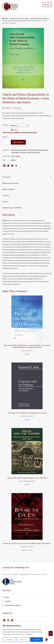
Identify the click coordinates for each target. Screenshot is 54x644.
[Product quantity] (6, 142)
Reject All (23, 640)
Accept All (36, 640)
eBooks (13, 160)
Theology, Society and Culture (19, 18)
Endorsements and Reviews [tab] (12, 208)
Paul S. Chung (16, 156)
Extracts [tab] (5, 202)
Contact (8, 601)
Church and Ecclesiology (19, 150)
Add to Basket (18, 142)
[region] (23, 633)
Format (5, 125)
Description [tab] (7, 177)
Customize (9, 640)
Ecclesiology (15, 152)
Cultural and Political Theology (40, 18)
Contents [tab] (6, 195)
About (7, 597)
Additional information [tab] (11, 183)
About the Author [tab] (9, 189)
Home (7, 18)
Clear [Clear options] (15, 130)
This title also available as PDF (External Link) (20, 132)
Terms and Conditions (13, 605)
